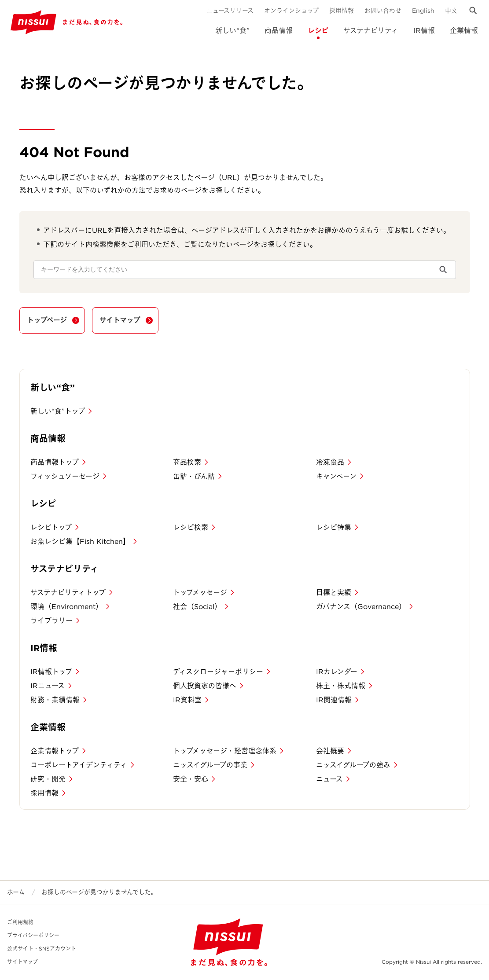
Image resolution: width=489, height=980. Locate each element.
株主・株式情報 (341, 686)
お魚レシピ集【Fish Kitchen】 (80, 541)
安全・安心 (191, 779)
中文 (451, 11)
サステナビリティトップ (68, 593)
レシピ (318, 31)
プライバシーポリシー (33, 935)
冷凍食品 (330, 462)
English (423, 11)
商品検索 (187, 462)
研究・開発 (48, 779)
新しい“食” (232, 31)
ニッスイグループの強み (353, 765)
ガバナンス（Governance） (361, 607)
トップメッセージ (200, 593)
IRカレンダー (337, 672)
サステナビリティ (371, 31)
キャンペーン (336, 476)
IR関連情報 (334, 700)
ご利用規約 (20, 922)
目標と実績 (334, 593)
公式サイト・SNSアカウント (42, 949)
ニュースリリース (230, 11)
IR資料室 (187, 700)
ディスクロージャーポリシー (218, 672)
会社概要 (330, 751)
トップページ (47, 320)
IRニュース (48, 686)
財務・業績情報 (55, 700)
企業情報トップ (55, 751)
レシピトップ (51, 527)
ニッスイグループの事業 (210, 765)
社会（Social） (197, 607)
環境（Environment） (66, 607)
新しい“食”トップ (58, 411)
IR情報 (424, 31)
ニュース (329, 779)
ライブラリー (51, 621)
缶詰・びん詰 (194, 476)
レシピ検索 (191, 527)
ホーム (16, 892)
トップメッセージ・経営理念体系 (225, 751)
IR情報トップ (51, 672)
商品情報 (279, 31)
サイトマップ (120, 320)
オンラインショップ (291, 11)
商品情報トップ (55, 462)
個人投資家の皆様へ (205, 686)
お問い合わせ (383, 11)
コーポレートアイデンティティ (79, 765)
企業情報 (464, 31)
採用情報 (342, 11)
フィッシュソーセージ (65, 476)
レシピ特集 (334, 527)
